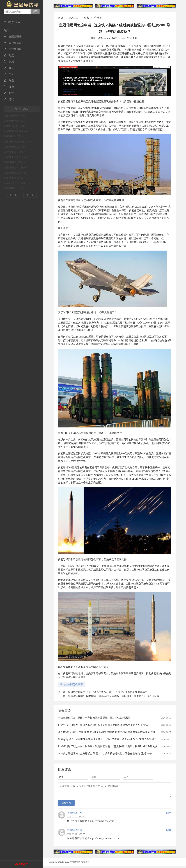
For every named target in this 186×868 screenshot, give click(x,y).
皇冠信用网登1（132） (14, 188)
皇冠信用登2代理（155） (15, 136)
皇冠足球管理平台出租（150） (18, 142)
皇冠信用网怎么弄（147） (16, 147)
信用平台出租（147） (14, 152)
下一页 (30, 195)
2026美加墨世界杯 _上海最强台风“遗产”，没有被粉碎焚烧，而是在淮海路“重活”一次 (105, 754)
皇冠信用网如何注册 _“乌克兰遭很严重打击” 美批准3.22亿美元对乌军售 (108, 692)
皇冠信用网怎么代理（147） (17, 157)
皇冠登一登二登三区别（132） (18, 183)
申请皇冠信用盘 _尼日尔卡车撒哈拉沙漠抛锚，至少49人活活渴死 (94, 718)
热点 (9, 55)
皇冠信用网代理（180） (15, 121)
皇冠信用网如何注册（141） (17, 168)
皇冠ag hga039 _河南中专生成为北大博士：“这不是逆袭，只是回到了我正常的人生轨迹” (107, 739)
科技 (9, 93)
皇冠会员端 (12, 43)
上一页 (13, 195)
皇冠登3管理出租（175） (15, 126)
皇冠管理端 (12, 37)
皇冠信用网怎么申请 (72, 684)
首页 (6, 30)
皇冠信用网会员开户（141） (17, 162)
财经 (9, 81)
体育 (9, 74)
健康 (9, 87)
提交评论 (66, 805)
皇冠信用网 (12, 49)
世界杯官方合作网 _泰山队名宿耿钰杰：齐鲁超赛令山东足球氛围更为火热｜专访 (103, 725)
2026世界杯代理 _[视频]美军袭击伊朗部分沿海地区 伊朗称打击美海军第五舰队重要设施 (107, 732)
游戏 (9, 99)
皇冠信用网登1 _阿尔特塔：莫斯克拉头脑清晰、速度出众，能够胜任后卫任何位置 (114, 696)
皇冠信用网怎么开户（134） (17, 173)
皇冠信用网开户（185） (15, 116)
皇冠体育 (74, 18)
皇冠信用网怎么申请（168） (17, 131)
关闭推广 (23, 864)
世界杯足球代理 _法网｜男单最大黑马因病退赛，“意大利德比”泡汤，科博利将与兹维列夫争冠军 (112, 746)
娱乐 (9, 62)
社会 (9, 68)
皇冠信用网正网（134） (15, 178)
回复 (169, 815)
